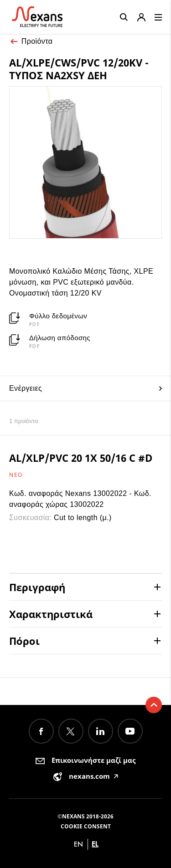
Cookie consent (86, 826)
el (95, 844)
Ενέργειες (85, 388)
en (78, 844)
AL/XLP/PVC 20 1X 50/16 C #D (81, 458)
